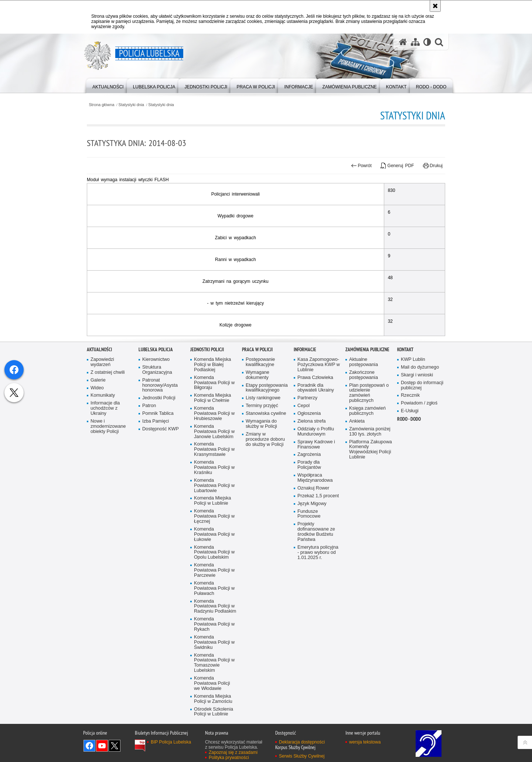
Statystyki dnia (132, 105)
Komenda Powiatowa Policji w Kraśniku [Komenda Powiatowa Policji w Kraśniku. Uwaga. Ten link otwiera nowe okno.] (214, 606)
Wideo (97, 527)
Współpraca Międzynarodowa (315, 617)
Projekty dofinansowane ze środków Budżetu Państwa (316, 670)
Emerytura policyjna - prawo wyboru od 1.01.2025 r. (318, 691)
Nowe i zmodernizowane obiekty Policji (108, 565)
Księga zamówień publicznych (367, 550)
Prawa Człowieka (315, 516)
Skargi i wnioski (417, 514)
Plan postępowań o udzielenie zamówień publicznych (369, 532)
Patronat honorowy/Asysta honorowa (160, 524)
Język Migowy (312, 642)
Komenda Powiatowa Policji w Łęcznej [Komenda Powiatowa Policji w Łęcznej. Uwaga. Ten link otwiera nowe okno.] (214, 655)
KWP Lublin (413, 498)
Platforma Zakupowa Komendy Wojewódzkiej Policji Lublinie (371, 588)
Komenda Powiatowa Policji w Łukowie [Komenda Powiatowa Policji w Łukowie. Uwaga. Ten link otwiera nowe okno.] (214, 673)
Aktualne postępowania (364, 501)
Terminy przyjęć (262, 544)
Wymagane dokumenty (258, 514)
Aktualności (99, 488)
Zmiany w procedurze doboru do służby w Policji (265, 578)
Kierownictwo (156, 498)
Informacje (305, 488)
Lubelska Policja (156, 488)
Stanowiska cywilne (266, 552)
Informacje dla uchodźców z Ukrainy (105, 547)
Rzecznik (410, 534)
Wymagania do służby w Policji (261, 563)
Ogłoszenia (309, 552)
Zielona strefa (312, 560)
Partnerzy (307, 537)
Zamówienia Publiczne (367, 488)
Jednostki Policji (159, 537)
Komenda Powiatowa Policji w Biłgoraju (214, 521)
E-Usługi (410, 550)
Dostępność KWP (161, 568)
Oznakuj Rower (313, 627)
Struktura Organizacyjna (157, 509)
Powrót (361, 166)
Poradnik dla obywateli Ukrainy (316, 527)
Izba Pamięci (156, 560)
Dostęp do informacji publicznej (422, 524)
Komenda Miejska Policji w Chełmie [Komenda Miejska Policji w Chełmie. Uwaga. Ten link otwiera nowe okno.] (212, 537)
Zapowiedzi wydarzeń (102, 501)
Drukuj (433, 166)
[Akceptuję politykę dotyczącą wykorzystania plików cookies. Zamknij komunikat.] (435, 6)
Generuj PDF (397, 166)
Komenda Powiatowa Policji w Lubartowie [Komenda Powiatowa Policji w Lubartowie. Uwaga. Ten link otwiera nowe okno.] (214, 624)
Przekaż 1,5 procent (318, 635)
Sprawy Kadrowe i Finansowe (316, 583)
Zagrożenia (309, 594)
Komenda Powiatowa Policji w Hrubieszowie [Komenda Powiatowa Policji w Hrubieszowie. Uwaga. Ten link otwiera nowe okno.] (214, 552)
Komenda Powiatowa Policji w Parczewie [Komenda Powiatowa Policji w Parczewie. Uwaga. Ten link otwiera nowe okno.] (214, 709)
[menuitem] (108, 85)
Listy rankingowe (263, 537)
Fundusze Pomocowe (309, 653)
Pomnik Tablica (158, 552)
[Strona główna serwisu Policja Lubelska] (403, 42)
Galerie (98, 519)
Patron (149, 544)
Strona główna (101, 105)
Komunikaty (103, 534)
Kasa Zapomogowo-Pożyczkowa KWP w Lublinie (319, 503)
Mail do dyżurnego (420, 506)
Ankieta (357, 560)
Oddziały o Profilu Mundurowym (316, 570)
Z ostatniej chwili (108, 511)
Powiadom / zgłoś (419, 542)
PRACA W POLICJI (257, 488)
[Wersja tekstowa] (427, 42)
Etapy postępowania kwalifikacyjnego (267, 527)
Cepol (303, 544)
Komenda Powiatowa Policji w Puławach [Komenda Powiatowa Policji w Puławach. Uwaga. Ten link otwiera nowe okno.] (214, 727)
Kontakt (405, 488)
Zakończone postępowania (364, 514)
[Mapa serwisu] (415, 42)
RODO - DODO (409, 558)
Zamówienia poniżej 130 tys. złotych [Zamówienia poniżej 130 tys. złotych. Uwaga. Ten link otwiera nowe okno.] (370, 570)
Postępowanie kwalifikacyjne (260, 501)
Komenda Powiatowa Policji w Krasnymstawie (214, 588)
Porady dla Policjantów (309, 604)
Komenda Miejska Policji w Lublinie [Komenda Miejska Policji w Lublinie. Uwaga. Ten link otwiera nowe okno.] (212, 640)
